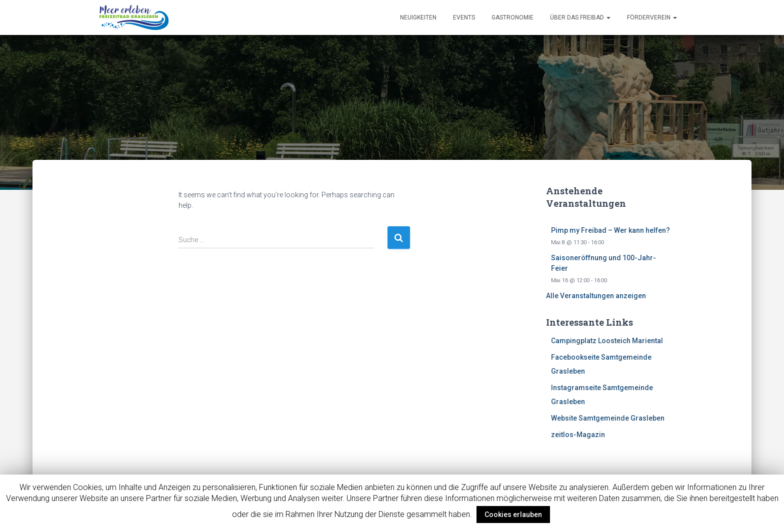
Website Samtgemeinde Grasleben (608, 418)
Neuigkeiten (418, 17)
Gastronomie (512, 17)
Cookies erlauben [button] (513, 515)
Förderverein (652, 17)
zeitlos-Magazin (578, 435)
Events (464, 17)
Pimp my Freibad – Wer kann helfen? (610, 230)
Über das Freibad (580, 17)
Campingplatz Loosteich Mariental (607, 341)
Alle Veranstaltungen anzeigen (596, 296)
